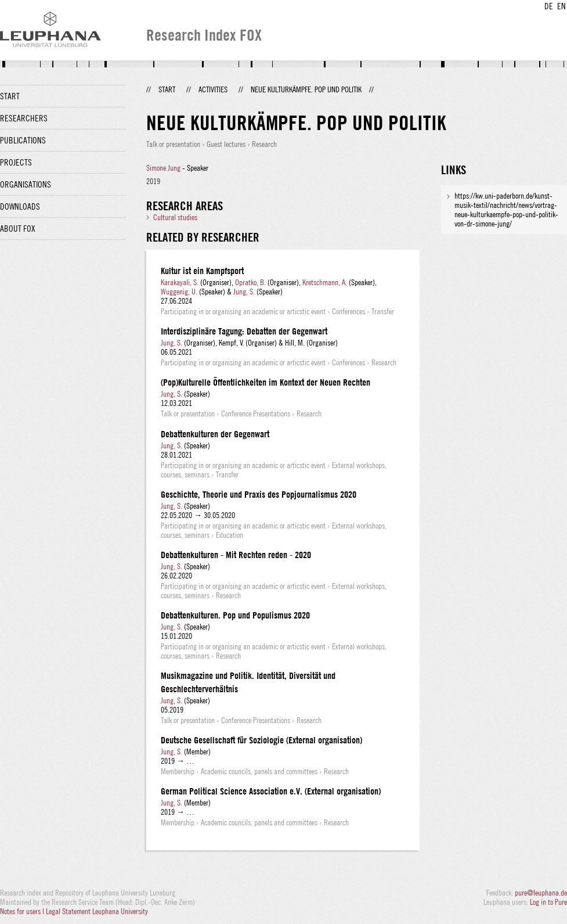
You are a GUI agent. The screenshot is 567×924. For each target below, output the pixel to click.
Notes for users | (23, 911)
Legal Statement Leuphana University (97, 911)
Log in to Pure (548, 902)
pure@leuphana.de (541, 893)
